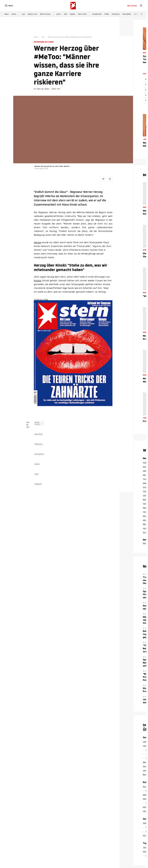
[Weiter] (142, 14)
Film (43, 37)
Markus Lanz (32, 14)
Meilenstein (39, 444)
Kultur (36, 37)
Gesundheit (127, 14)
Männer (37, 464)
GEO (66, 14)
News (7, 14)
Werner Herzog (37, 423)
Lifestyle (137, 14)
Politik (107, 14)
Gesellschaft (97, 14)
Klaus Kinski (39, 434)
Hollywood (38, 484)
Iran (23, 14)
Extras (14, 14)
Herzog (38, 242)
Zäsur (37, 474)
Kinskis (37, 281)
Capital (72, 14)
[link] (141, 6)
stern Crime (82, 14)
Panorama (116, 14)
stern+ (59, 14)
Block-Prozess (45, 14)
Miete (145, 799)
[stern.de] (73, 6)
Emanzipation (39, 454)
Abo (132, 6)
